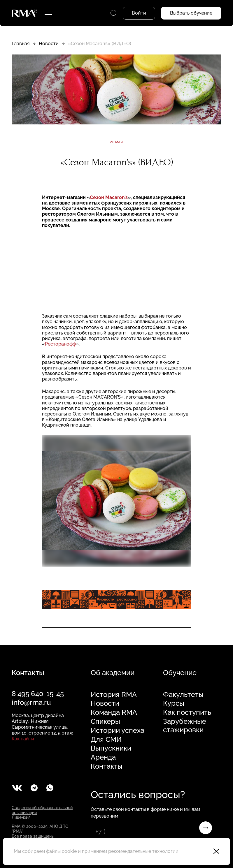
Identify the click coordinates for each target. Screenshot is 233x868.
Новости (49, 44)
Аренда (103, 757)
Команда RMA (114, 712)
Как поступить (187, 712)
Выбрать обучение (191, 13)
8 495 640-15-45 (38, 694)
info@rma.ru (31, 702)
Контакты (107, 766)
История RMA (114, 695)
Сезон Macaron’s (109, 197)
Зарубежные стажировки (185, 726)
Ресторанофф (60, 344)
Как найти (23, 739)
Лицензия (21, 817)
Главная (21, 44)
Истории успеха (118, 730)
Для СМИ (106, 740)
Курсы (174, 703)
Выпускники (111, 748)
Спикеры (105, 721)
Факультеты (183, 695)
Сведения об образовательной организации (42, 810)
